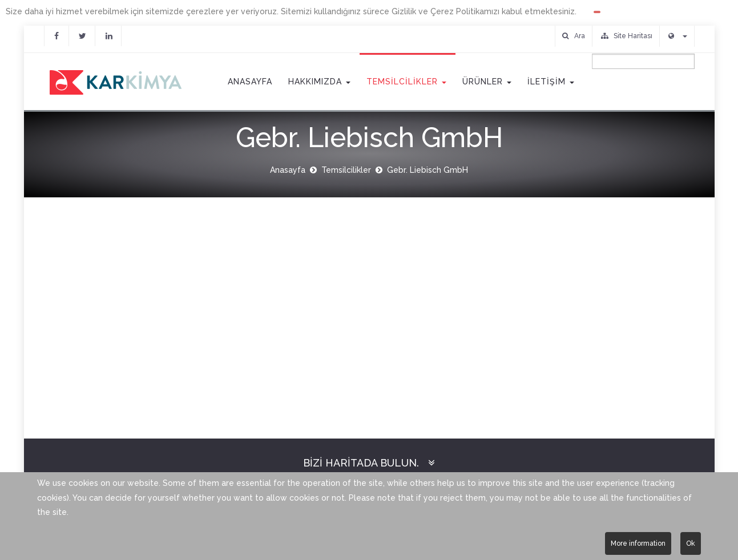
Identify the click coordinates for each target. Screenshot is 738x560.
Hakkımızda (319, 82)
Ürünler (487, 82)
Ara (574, 36)
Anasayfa (249, 82)
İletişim (551, 82)
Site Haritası (627, 36)
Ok (691, 543)
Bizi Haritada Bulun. (361, 463)
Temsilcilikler (406, 82)
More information (638, 543)
